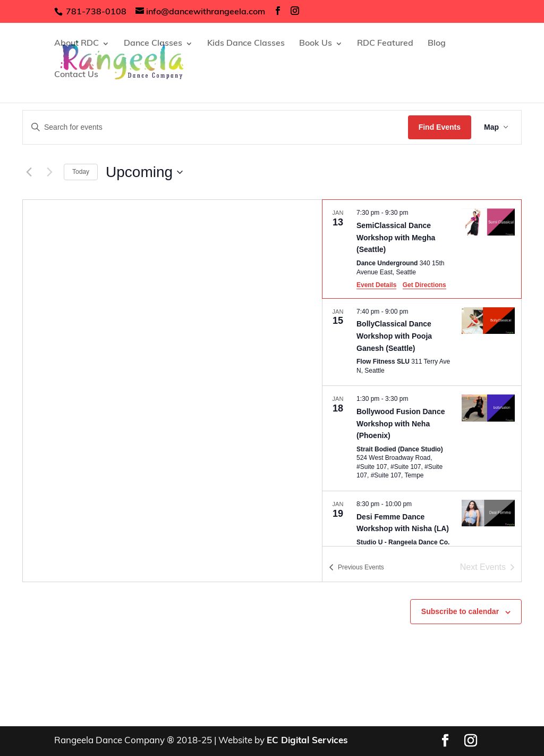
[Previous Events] (29, 172)
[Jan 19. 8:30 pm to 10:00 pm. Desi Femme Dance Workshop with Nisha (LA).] (422, 533)
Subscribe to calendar (460, 611)
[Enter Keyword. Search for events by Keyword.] (215, 127)
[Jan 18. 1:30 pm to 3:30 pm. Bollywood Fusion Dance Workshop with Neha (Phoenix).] (422, 438)
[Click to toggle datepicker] (144, 172)
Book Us (316, 44)
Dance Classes (153, 44)
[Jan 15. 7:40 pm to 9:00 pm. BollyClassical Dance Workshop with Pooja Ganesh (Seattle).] (422, 342)
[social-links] (278, 11)
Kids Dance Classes (246, 44)
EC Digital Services (307, 741)
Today (81, 172)
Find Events (440, 127)
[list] (422, 373)
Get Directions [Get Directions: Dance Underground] (424, 285)
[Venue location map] (172, 391)
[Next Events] (49, 172)
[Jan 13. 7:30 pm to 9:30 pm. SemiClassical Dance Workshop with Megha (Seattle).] (422, 249)
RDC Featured (385, 44)
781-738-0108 (95, 12)
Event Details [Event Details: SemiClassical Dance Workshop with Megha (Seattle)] (376, 285)
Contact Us (76, 75)
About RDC (76, 44)
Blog (437, 44)
